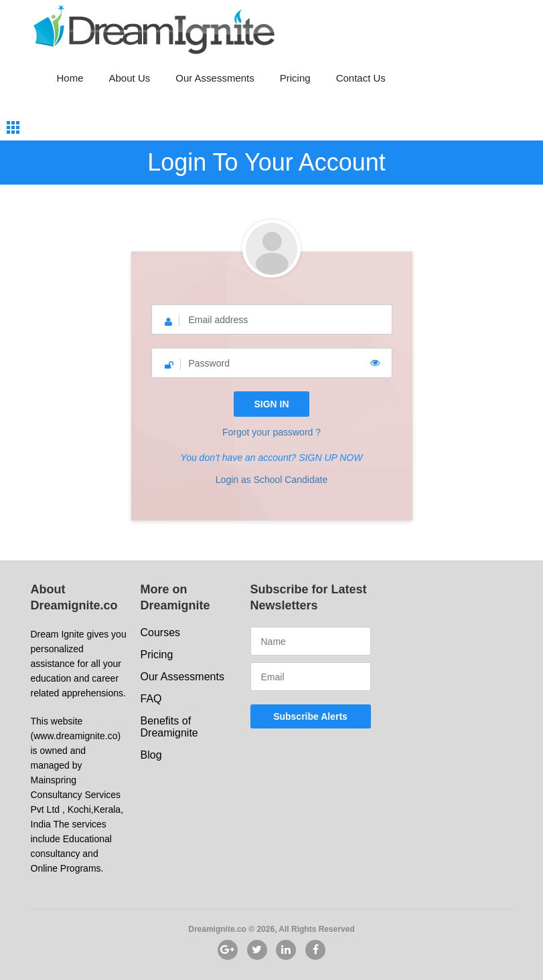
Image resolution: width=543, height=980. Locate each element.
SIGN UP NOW (330, 458)
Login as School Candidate (271, 480)
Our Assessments (215, 78)
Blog (151, 755)
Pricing (295, 78)
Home (70, 78)
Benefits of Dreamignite (169, 727)
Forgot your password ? (271, 432)
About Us (130, 78)
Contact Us (361, 78)
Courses (161, 632)
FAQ (151, 699)
